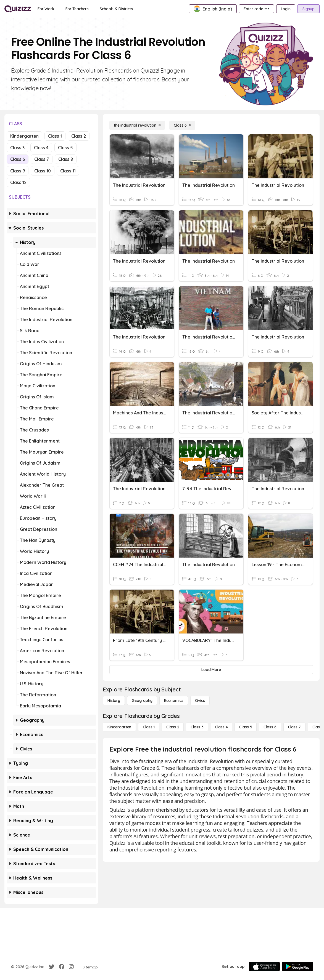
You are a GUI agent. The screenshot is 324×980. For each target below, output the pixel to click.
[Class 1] (149, 727)
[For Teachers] (77, 9)
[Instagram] (71, 967)
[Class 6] (182, 125)
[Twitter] (52, 967)
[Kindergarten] (119, 727)
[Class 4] (221, 727)
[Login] (286, 9)
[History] (114, 701)
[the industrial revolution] (137, 125)
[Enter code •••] (256, 9)
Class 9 (18, 171)
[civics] (200, 701)
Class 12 (18, 182)
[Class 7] (294, 727)
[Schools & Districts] (116, 9)
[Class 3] (197, 727)
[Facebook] (62, 967)
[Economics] (174, 701)
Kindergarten (24, 136)
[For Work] (46, 9)
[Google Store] (297, 966)
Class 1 (55, 136)
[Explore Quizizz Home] (18, 9)
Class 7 (42, 159)
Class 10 (43, 171)
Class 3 (17, 148)
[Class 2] (173, 727)
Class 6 (18, 159)
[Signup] (309, 9)
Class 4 (41, 148)
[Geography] (142, 701)
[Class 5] (246, 727)
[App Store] (264, 966)
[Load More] (211, 670)
